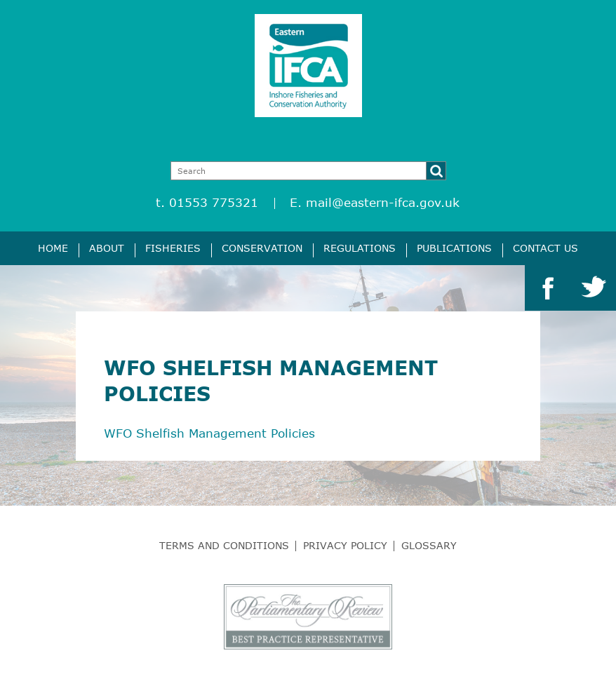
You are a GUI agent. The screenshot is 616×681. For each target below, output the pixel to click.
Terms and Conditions (224, 545)
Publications (454, 248)
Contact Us (545, 248)
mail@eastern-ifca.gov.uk (383, 202)
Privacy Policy (345, 545)
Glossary (429, 545)
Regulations (360, 248)
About (107, 248)
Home (53, 248)
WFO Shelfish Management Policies (209, 433)
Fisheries (173, 248)
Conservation (262, 248)
